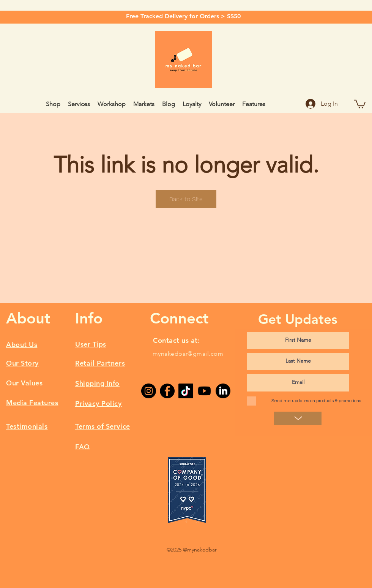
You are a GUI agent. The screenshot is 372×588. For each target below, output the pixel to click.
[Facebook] (167, 391)
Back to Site (186, 199)
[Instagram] (149, 391)
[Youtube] (204, 391)
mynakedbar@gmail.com (188, 354)
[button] (360, 104)
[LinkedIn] (223, 391)
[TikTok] (186, 391)
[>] (298, 418)
